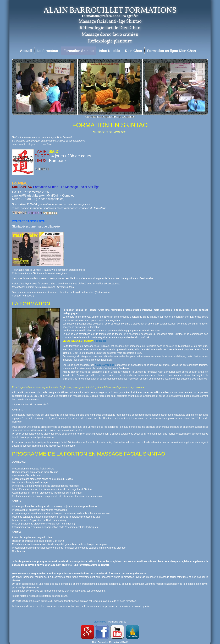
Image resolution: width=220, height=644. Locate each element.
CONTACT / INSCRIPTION (29, 221)
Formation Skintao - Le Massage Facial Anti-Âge (66, 187)
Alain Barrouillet (104, 365)
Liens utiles (100, 622)
